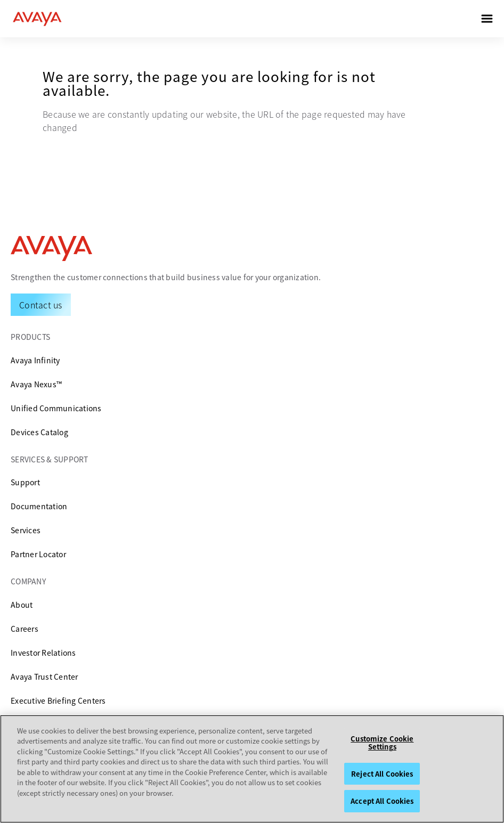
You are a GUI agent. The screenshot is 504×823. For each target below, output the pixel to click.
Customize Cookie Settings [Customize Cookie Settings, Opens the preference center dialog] (382, 743)
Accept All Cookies (382, 801)
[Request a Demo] (41, 305)
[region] (252, 769)
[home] (37, 19)
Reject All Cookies (382, 774)
